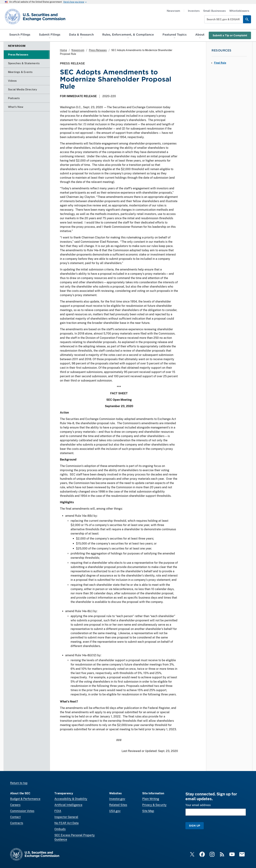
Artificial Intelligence (68, 805)
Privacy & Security (154, 805)
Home (63, 50)
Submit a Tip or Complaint (230, 35)
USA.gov (115, 811)
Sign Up (195, 826)
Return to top (19, 783)
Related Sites (118, 805)
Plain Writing (151, 799)
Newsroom (173, 11)
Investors (194, 11)
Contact (15, 817)
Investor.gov (117, 799)
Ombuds (60, 829)
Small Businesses (214, 11)
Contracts (17, 823)
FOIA (58, 811)
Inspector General (66, 817)
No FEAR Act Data (66, 823)
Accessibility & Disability (71, 799)
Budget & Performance (25, 799)
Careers (15, 805)
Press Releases (98, 50)
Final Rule (220, 63)
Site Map (148, 811)
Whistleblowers (239, 11)
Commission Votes (22, 811)
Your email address (198, 805)
